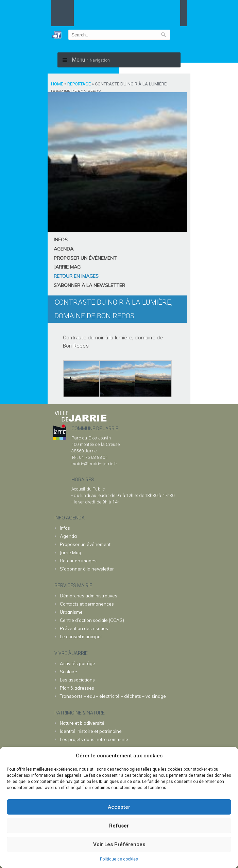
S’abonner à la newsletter (89, 285)
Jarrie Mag (67, 267)
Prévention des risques (84, 628)
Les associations (77, 680)
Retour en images (76, 276)
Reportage (79, 84)
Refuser (119, 826)
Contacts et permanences (87, 604)
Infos (61, 240)
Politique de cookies (119, 859)
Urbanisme (71, 612)
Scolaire (69, 672)
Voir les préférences (119, 845)
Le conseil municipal (81, 637)
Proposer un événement (85, 258)
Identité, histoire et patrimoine (91, 731)
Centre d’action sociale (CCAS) (92, 620)
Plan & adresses (77, 688)
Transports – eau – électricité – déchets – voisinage (113, 696)
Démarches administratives (89, 596)
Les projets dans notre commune (94, 739)
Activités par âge (78, 663)
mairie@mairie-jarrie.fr (95, 464)
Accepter (119, 807)
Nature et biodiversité (82, 723)
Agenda (64, 249)
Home (57, 84)
